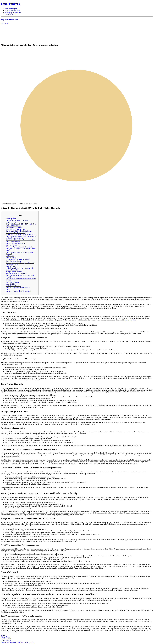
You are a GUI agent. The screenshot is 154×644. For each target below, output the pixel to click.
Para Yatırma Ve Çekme (14, 261)
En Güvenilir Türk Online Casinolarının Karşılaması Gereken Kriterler (19, 232)
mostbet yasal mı (130, 320)
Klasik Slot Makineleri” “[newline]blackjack (20, 235)
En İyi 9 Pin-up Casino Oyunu (16, 243)
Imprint (3, 635)
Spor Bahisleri (11, 284)
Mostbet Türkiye (12, 258)
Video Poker (10, 256)
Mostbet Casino (11, 266)
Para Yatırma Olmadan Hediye (16, 229)
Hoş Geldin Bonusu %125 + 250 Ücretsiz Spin (21, 224)
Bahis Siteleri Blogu (13, 282)
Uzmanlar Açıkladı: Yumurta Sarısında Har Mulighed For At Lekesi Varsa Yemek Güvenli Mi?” (21, 249)
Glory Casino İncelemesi (14, 272)
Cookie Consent (6, 639)
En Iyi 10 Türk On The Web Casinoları (19, 291)
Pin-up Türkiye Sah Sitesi (14, 228)
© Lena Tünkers (6, 641)
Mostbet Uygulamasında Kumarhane (18, 288)
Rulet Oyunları (11, 219)
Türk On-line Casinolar (14, 226)
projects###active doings (13, 10)
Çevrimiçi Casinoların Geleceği (16, 273)
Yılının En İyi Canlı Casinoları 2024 (18, 259)
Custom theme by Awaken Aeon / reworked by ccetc (17, 642)
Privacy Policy (5, 637)
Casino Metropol (12, 245)
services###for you (11, 9)
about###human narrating (13, 12)
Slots (8, 289)
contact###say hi (10, 14)
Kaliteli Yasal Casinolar (14, 286)
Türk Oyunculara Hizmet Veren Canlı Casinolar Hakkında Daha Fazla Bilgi (21, 237)
